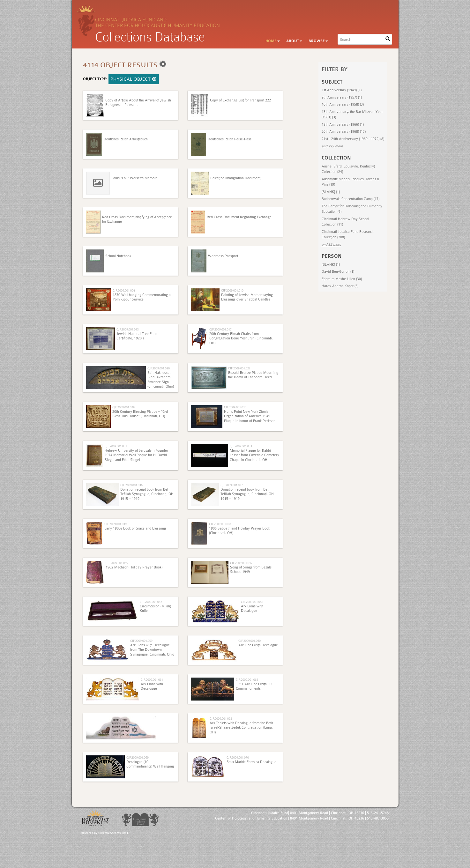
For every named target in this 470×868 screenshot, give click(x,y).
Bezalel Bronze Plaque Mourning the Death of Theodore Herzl (253, 375)
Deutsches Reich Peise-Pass (230, 139)
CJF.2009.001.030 (235, 407)
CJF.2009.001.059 (141, 641)
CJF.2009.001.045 (117, 563)
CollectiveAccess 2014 (113, 833)
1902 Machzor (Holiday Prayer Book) (134, 567)
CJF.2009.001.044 (220, 524)
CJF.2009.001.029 (123, 407)
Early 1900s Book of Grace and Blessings (135, 528)
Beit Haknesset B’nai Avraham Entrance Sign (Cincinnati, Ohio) (161, 380)
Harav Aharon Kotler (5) (340, 286)
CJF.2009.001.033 (241, 446)
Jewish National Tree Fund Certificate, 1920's (137, 336)
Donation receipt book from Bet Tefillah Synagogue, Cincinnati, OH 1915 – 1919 (147, 494)
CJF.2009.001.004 (124, 290)
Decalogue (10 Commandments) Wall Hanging (150, 764)
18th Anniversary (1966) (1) (343, 125)
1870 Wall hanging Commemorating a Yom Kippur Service (142, 297)
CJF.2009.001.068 (221, 719)
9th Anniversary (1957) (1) (342, 97)
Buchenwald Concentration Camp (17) (351, 199)
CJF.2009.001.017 (220, 329)
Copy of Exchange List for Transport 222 (240, 100)
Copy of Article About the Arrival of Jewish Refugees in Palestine (138, 103)
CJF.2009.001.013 (128, 329)
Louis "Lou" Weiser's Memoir (134, 178)
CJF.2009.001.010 (232, 290)
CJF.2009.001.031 (116, 446)
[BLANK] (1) (331, 192)
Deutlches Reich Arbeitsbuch (126, 139)
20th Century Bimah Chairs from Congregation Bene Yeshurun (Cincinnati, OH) (241, 338)
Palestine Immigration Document (235, 178)
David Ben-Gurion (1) (338, 272)
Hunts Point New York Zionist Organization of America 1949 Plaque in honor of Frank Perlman (250, 416)
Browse (318, 41)
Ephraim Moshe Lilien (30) (342, 279)
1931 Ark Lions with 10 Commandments (254, 686)
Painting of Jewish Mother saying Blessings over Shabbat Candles (247, 297)
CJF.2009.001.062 (247, 680)
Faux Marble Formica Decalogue (251, 762)
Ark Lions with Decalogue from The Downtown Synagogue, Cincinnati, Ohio (152, 650)
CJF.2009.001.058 (252, 602)
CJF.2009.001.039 (116, 524)
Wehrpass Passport (223, 256)
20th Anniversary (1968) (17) (344, 132)
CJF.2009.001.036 (131, 485)
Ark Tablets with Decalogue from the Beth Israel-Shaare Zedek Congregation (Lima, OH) (241, 728)
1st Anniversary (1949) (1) (342, 90)
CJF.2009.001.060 (250, 641)
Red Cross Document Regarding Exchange (239, 217)
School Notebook (118, 256)
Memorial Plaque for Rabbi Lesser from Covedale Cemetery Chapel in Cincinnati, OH (254, 455)
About (294, 41)
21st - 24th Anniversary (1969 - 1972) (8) (353, 139)
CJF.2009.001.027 (239, 368)
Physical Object (134, 79)
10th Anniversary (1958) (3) (343, 104)
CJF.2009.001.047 (241, 563)
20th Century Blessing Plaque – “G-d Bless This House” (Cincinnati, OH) (140, 414)
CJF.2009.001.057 (151, 602)
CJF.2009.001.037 (232, 485)
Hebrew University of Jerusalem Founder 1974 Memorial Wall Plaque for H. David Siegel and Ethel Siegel (136, 455)
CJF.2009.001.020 (159, 368)
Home (273, 41)
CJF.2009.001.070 (238, 757)
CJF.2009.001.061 (152, 680)
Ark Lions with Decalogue (252, 608)
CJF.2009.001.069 (138, 757)
